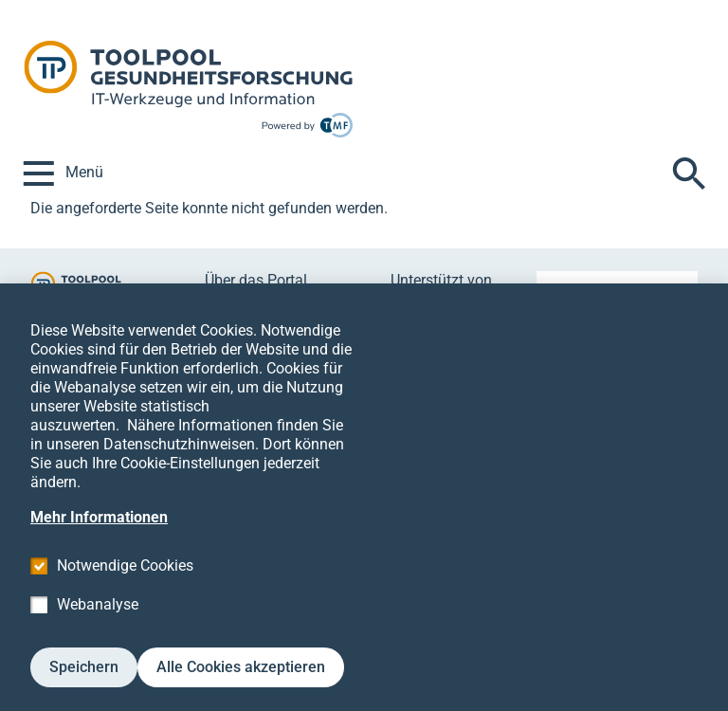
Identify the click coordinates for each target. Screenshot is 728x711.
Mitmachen (243, 302)
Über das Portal (256, 280)
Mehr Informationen (99, 546)
